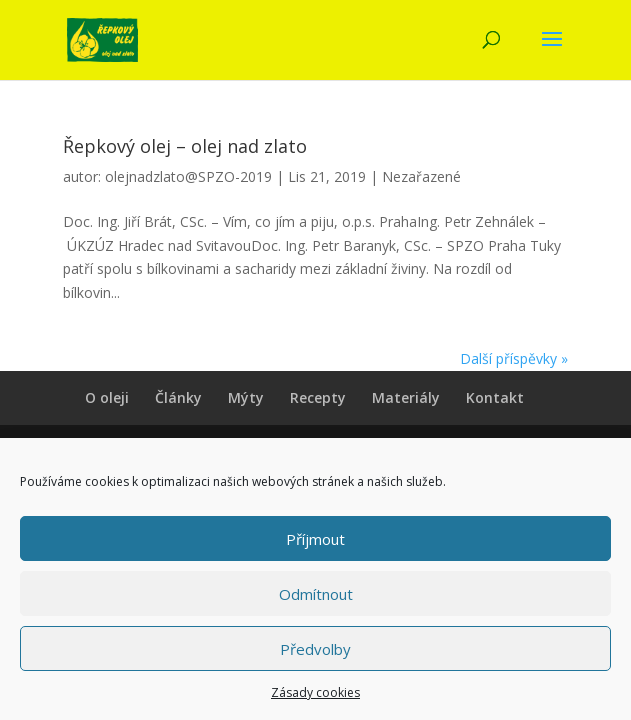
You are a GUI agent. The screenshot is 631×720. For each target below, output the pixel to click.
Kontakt (495, 397)
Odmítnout (316, 594)
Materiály (406, 397)
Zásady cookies (315, 692)
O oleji (107, 397)
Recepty (318, 397)
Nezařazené (421, 176)
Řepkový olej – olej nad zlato (185, 146)
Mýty (246, 397)
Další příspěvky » (514, 358)
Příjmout (315, 539)
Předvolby (315, 649)
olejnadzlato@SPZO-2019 (188, 176)
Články (178, 397)
